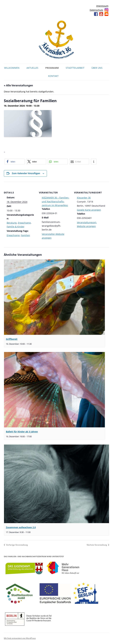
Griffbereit (12, 339)
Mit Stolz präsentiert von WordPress (20, 638)
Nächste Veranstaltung (97, 545)
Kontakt (53, 76)
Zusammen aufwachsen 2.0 (21, 527)
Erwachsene (24, 223)
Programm (52, 68)
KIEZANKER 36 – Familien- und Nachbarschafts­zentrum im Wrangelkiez (56, 201)
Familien (25, 235)
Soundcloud (106, 14)
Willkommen (12, 68)
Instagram (106, 10)
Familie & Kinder (16, 227)
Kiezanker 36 (84, 198)
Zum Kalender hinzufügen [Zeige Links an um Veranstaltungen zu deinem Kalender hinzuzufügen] (26, 173)
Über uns (97, 68)
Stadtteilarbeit (75, 68)
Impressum (102, 6)
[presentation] (54, 297)
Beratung (12, 223)
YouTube (101, 14)
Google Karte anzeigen (89, 210)
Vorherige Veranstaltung (17, 545)
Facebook (96, 14)
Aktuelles (32, 68)
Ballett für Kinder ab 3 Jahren (22, 432)
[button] (15, 162)
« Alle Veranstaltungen (18, 85)
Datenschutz (96, 10)
